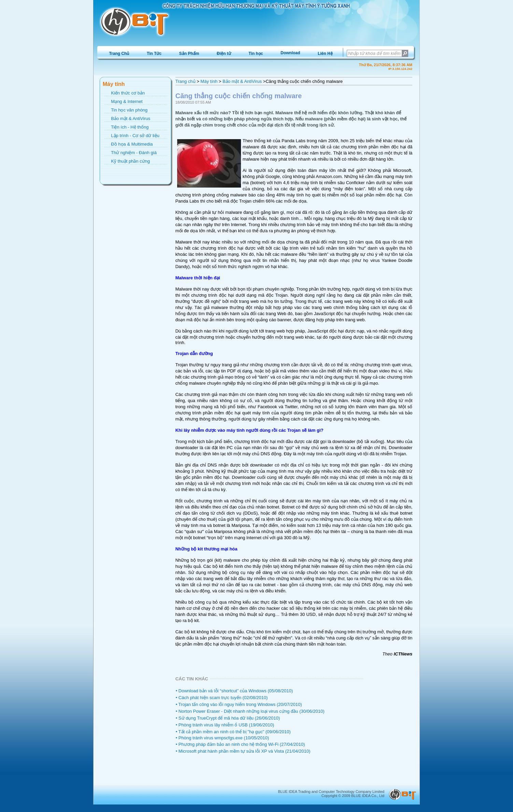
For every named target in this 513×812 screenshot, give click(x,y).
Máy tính (209, 81)
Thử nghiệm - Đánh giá (134, 153)
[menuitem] (119, 53)
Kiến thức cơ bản (128, 93)
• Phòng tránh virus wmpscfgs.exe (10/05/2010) (222, 738)
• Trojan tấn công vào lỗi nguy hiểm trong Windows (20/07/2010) (239, 704)
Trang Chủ (119, 54)
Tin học (256, 54)
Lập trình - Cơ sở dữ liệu (135, 136)
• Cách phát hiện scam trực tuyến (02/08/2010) (222, 698)
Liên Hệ (325, 54)
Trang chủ (186, 81)
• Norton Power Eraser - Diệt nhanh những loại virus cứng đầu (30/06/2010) (250, 711)
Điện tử (224, 54)
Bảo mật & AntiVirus (131, 119)
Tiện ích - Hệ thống (130, 127)
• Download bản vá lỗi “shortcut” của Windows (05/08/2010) (234, 691)
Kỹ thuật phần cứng (130, 161)
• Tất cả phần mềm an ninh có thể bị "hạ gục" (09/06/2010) (233, 732)
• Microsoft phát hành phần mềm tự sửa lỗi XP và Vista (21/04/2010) (243, 751)
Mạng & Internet (127, 101)
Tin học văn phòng (129, 110)
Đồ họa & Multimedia (132, 144)
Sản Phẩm (189, 54)
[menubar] (221, 53)
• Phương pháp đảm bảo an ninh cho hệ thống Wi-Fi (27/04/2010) (240, 744)
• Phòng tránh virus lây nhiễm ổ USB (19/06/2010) (225, 725)
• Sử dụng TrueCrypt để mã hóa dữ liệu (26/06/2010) (228, 718)
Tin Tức (154, 54)
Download (290, 53)
